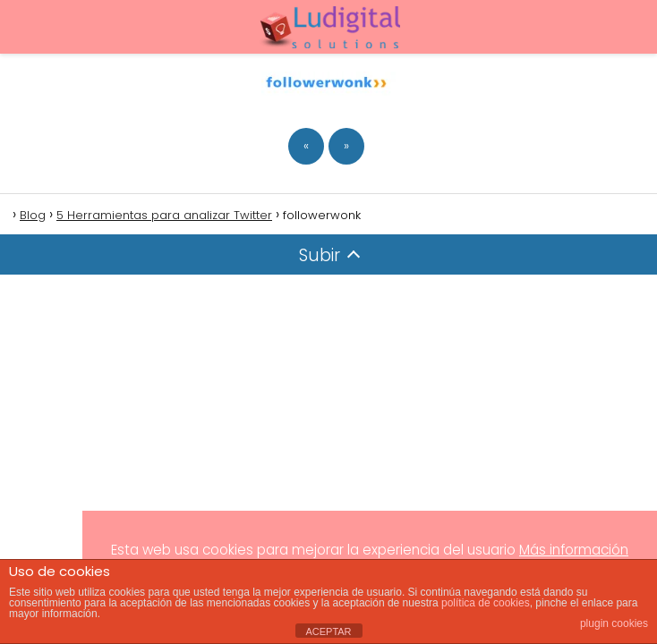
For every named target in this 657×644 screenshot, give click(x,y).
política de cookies (486, 603)
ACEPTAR (328, 631)
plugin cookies (614, 623)
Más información (574, 550)
